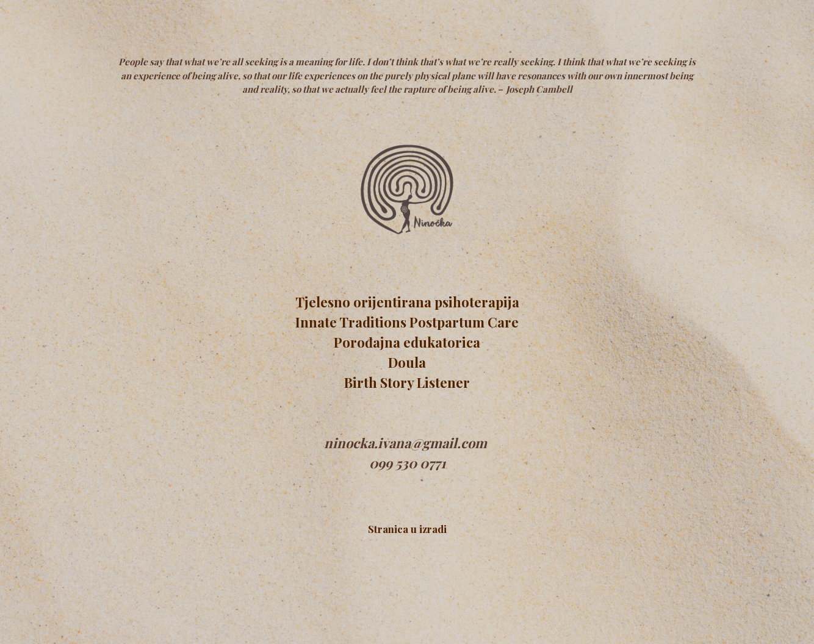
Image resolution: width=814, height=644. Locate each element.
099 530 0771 (407, 463)
